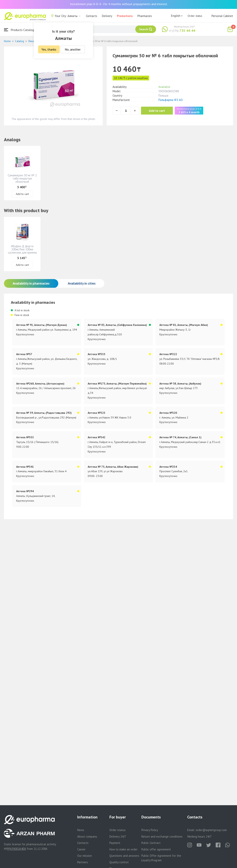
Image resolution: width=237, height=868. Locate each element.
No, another (73, 49)
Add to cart (157, 111)
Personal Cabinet (222, 16)
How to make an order (123, 849)
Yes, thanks (49, 49)
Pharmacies (145, 16)
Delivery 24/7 (118, 836)
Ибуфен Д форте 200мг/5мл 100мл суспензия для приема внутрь (22, 251)
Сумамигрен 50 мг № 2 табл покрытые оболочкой (22, 178)
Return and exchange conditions (162, 836)
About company (87, 836)
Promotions (125, 16)
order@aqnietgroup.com (211, 830)
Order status (195, 16)
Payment (115, 843)
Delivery (107, 16)
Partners (83, 862)
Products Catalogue (21, 30)
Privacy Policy (150, 830)
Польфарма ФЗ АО (171, 100)
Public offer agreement (156, 849)
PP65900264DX (16, 849)
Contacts (92, 16)
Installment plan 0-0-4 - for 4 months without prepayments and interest (119, 4)
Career (81, 849)
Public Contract (151, 843)
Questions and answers (124, 856)
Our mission (85, 856)
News (81, 830)
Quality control (119, 862)
